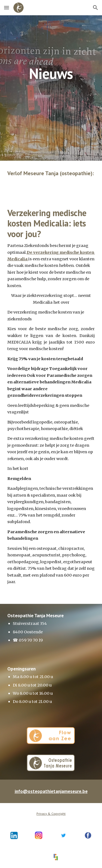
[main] (51, 61)
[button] (7, 8)
